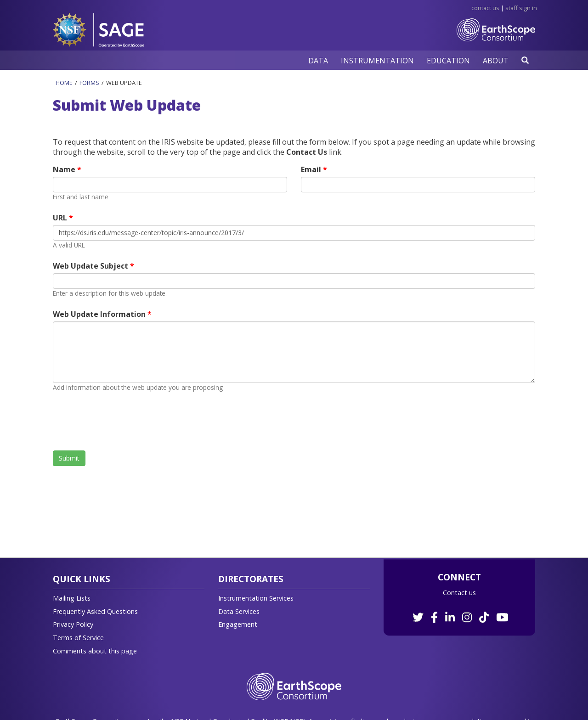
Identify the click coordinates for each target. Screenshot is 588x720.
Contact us (459, 593)
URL (61, 218)
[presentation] (123, 421)
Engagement (238, 624)
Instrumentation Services (256, 598)
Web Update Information (100, 314)
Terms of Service (78, 638)
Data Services (239, 611)
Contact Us (485, 8)
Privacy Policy (73, 624)
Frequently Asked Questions (95, 611)
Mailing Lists (72, 598)
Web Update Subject (91, 266)
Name (65, 169)
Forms (89, 83)
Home (64, 83)
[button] (318, 60)
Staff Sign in (521, 8)
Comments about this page (95, 651)
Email (312, 169)
